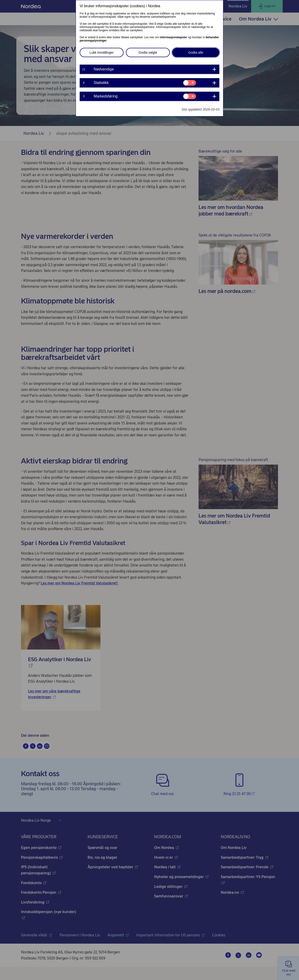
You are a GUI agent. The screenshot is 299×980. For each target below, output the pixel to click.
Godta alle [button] (196, 52)
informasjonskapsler (173, 37)
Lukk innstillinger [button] (102, 52)
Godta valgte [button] (148, 52)
